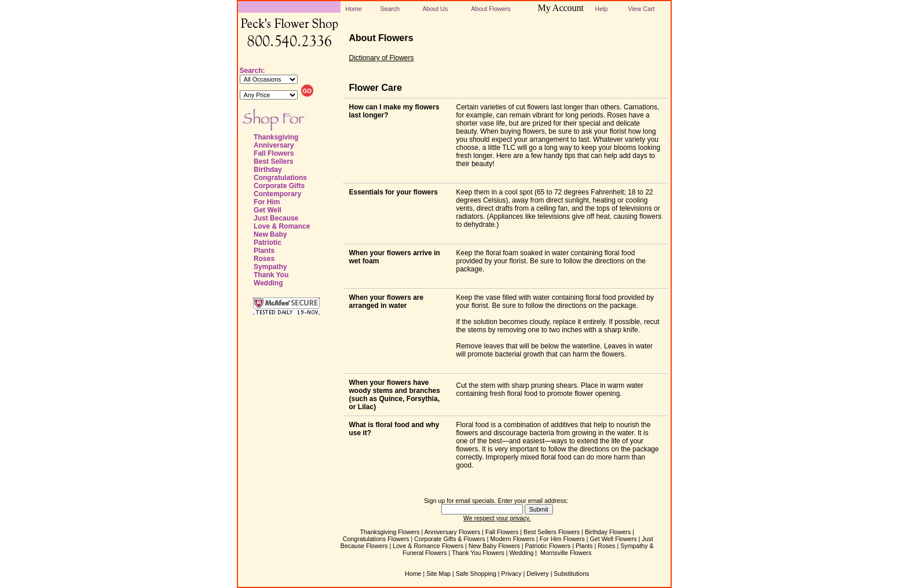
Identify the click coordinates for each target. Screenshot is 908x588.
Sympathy (270, 267)
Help (602, 9)
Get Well (268, 210)
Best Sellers (274, 161)
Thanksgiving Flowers (390, 532)
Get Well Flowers (614, 539)
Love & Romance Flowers (428, 546)
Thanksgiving (276, 137)
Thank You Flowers (478, 553)
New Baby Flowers (494, 546)
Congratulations (280, 178)
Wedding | (524, 553)
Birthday (268, 170)
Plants (264, 251)
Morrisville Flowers (566, 553)
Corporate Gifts (279, 186)
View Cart (642, 9)
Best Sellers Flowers (552, 532)
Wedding (268, 283)
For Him (267, 202)
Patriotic (268, 242)
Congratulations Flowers (376, 539)
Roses (264, 259)
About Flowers (491, 9)
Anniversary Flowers (453, 532)
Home (354, 9)
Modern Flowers (512, 539)
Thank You (271, 275)
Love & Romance (282, 226)
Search (390, 9)
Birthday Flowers (608, 532)
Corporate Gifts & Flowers (450, 539)
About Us (435, 9)
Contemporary (277, 194)
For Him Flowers (562, 539)
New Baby (270, 234)
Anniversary (274, 145)
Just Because (276, 218)
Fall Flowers (274, 153)
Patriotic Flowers (548, 546)
